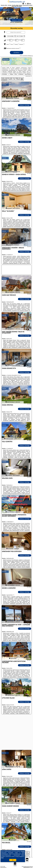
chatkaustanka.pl (16, 2)
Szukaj (17, 53)
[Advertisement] (16, 732)
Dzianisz (4, 85)
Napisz (31, 867)
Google (23, 851)
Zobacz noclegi (25, 105)
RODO (2, 858)
